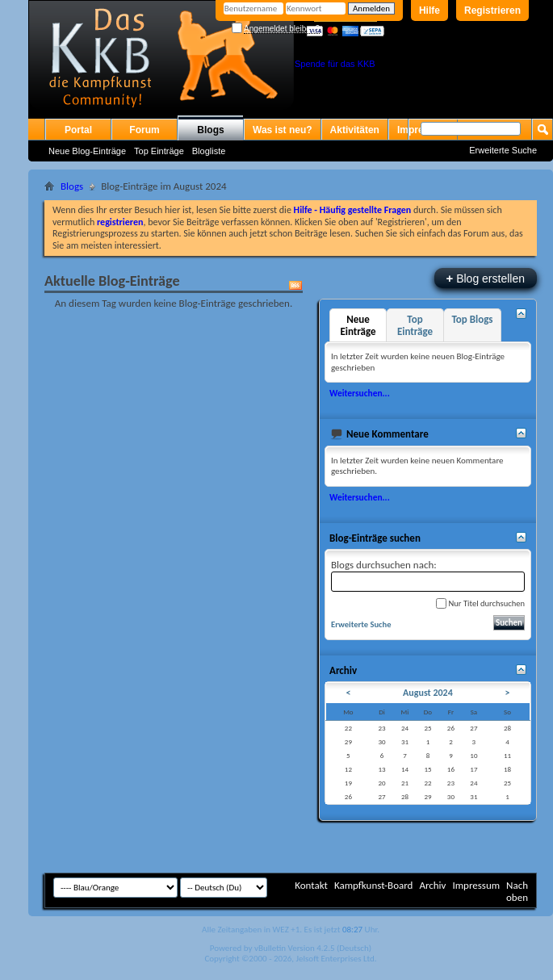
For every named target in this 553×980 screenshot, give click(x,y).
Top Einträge (159, 151)
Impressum (476, 885)
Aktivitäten (355, 130)
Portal (78, 130)
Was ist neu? (283, 130)
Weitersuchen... (360, 393)
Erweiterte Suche (503, 150)
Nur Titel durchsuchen (480, 603)
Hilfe (429, 10)
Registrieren (492, 10)
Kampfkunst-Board (374, 885)
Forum (144, 130)
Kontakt (311, 885)
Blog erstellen (486, 278)
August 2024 (428, 693)
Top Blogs (472, 319)
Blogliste (209, 151)
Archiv (432, 885)
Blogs (210, 130)
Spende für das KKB (335, 64)
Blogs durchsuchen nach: (428, 575)
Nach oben (517, 891)
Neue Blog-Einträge (87, 151)
